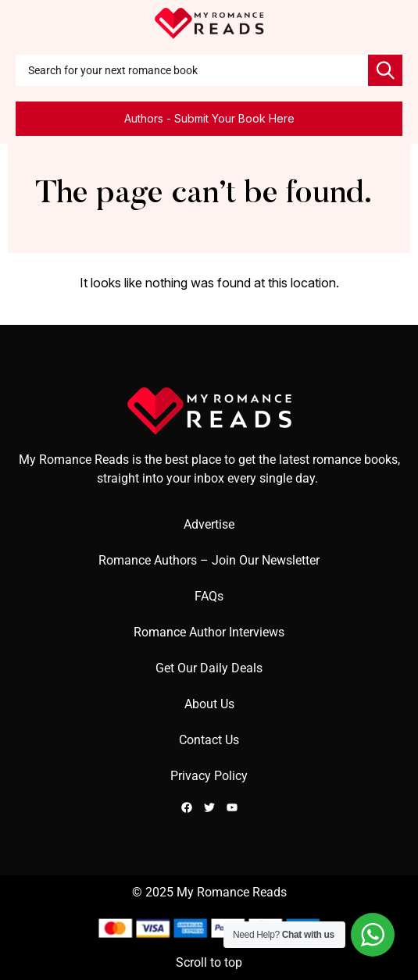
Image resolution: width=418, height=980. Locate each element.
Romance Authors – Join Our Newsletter (209, 560)
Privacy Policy (209, 776)
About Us (209, 704)
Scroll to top (209, 962)
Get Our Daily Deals (209, 668)
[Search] (385, 70)
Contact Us (209, 740)
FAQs (209, 596)
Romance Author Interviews (209, 632)
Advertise (209, 524)
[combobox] (192, 70)
